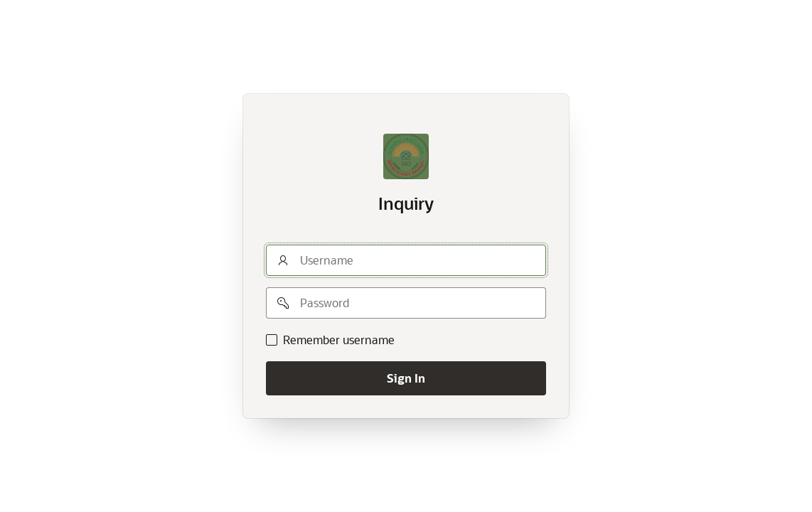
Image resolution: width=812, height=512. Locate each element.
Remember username (339, 340)
